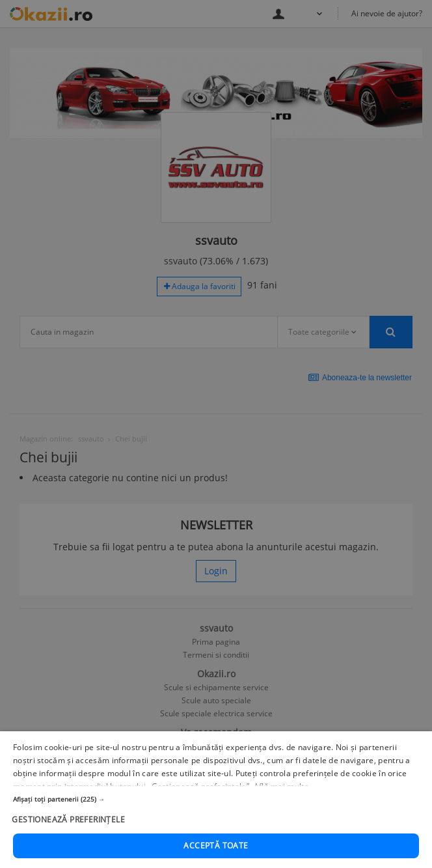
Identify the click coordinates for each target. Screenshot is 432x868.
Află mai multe (281, 805)
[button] (216, 819)
